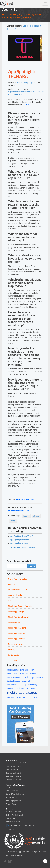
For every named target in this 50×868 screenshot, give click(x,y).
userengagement (33, 673)
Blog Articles (10, 818)
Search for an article (20, 561)
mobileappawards (33, 677)
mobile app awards (22, 693)
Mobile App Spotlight (25, 83)
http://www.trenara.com (18, 510)
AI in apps (31, 688)
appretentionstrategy (16, 673)
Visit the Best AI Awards (14, 780)
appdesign (30, 670)
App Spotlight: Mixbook (20, 540)
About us (9, 787)
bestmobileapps (14, 681)
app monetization (14, 697)
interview (36, 516)
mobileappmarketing (16, 670)
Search (32, 566)
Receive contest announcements (20, 826)
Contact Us (19, 855)
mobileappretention (15, 685)
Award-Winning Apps (13, 766)
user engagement (30, 697)
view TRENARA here (25, 499)
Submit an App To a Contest (16, 763)
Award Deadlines (12, 791)
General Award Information (16, 794)
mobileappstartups (15, 677)
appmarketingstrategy (16, 688)
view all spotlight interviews (23, 547)
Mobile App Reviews (13, 822)
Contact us (10, 829)
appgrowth (26, 681)
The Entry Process (13, 797)
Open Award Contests (14, 773)
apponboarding (31, 685)
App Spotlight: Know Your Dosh (23, 536)
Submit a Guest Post (13, 812)
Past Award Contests (13, 776)
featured (26, 516)
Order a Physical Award (14, 815)
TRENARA (27, 105)
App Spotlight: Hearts (19, 543)
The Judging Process (14, 801)
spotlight (13, 521)
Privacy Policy (11, 804)
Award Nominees (12, 770)
